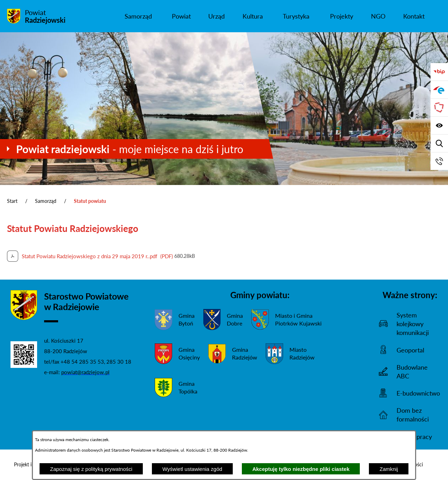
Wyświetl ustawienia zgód (192, 469)
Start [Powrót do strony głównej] (12, 201)
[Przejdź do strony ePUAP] (439, 90)
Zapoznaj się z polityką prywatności (91, 469)
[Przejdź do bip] (439, 72)
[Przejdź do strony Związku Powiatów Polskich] (439, 108)
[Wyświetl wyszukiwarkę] (439, 143)
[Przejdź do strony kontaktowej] (439, 161)
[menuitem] (139, 16)
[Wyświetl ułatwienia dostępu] (439, 125)
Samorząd (46, 201)
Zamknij (389, 469)
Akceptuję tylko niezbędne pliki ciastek (301, 469)
